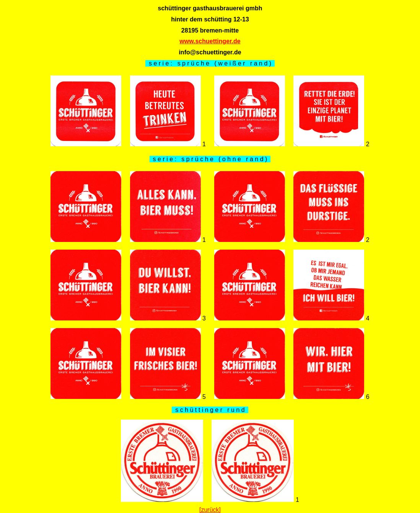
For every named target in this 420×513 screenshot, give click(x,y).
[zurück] (210, 510)
